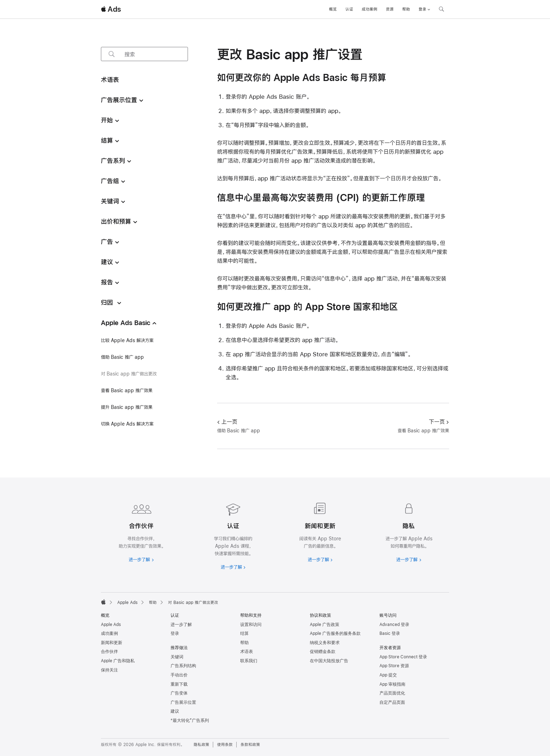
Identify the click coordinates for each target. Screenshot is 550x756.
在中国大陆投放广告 (329, 661)
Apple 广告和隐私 (118, 661)
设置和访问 (251, 625)
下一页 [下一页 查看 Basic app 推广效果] (439, 422)
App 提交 (388, 675)
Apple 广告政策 (325, 625)
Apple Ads (111, 625)
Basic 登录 (390, 633)
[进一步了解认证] (231, 535)
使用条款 (225, 745)
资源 (390, 9)
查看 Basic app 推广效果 (127, 390)
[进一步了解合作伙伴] (141, 531)
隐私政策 (201, 745)
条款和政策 (250, 745)
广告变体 (179, 693)
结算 (244, 633)
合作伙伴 (109, 652)
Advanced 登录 (394, 625)
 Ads (111, 9)
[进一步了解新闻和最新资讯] (319, 531)
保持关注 (109, 670)
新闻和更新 (112, 643)
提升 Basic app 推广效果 (127, 407)
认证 (349, 9)
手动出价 (179, 675)
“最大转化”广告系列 (190, 720)
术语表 (247, 652)
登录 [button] (424, 9)
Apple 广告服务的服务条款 (335, 633)
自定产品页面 (392, 702)
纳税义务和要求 (325, 643)
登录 (175, 633)
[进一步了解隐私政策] (409, 531)
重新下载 (179, 684)
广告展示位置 (183, 702)
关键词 (177, 657)
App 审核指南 (392, 684)
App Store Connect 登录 (403, 657)
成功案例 (370, 9)
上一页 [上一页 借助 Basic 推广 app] (227, 422)
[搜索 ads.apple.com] (441, 10)
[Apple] (103, 602)
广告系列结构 (183, 666)
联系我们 (249, 661)
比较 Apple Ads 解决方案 (127, 340)
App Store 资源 (394, 666)
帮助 (406, 9)
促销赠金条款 (323, 652)
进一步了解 (181, 625)
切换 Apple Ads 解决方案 (127, 424)
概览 (333, 9)
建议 (175, 711)
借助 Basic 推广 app (122, 357)
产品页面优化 (392, 693)
